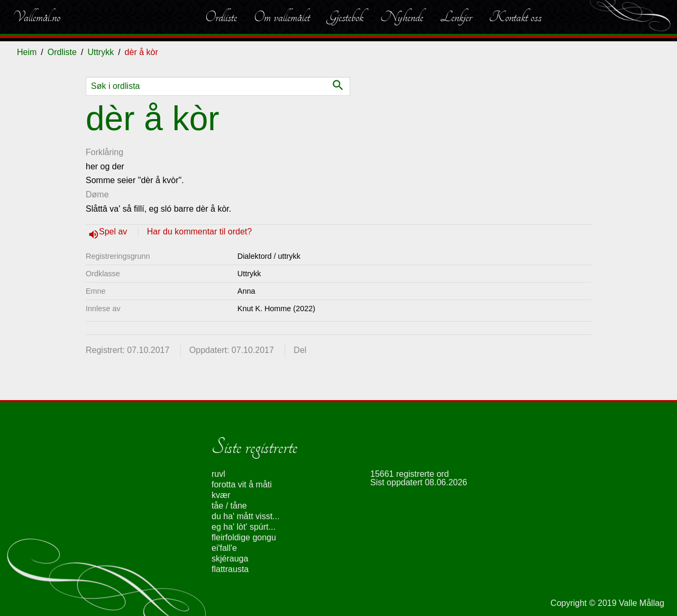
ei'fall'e (224, 548)
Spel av (114, 232)
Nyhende (402, 17)
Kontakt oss (515, 17)
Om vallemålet (282, 17)
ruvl (218, 474)
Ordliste (221, 17)
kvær (221, 495)
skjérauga (230, 559)
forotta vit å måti (242, 484)
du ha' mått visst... (245, 516)
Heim (27, 52)
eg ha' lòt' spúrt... (244, 527)
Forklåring (104, 152)
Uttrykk (100, 52)
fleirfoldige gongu (244, 537)
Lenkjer (456, 17)
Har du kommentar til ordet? (199, 232)
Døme (97, 194)
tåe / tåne (229, 506)
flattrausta (230, 569)
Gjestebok (345, 17)
